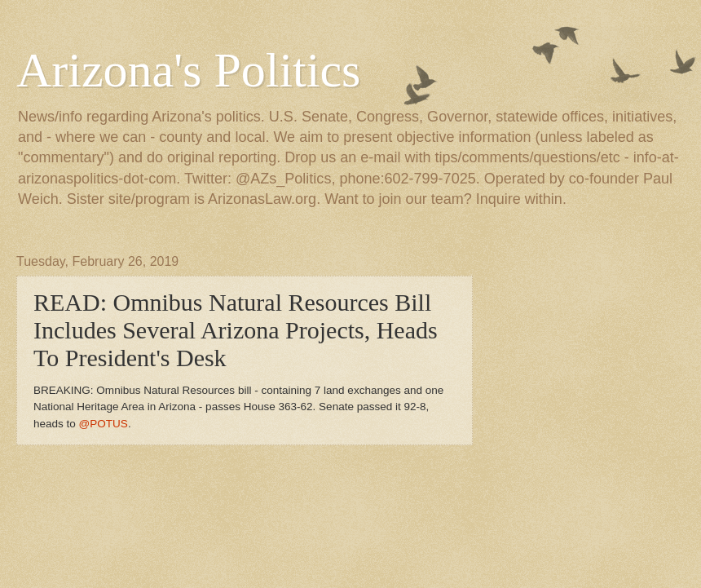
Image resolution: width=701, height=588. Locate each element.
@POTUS (104, 424)
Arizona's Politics (188, 70)
